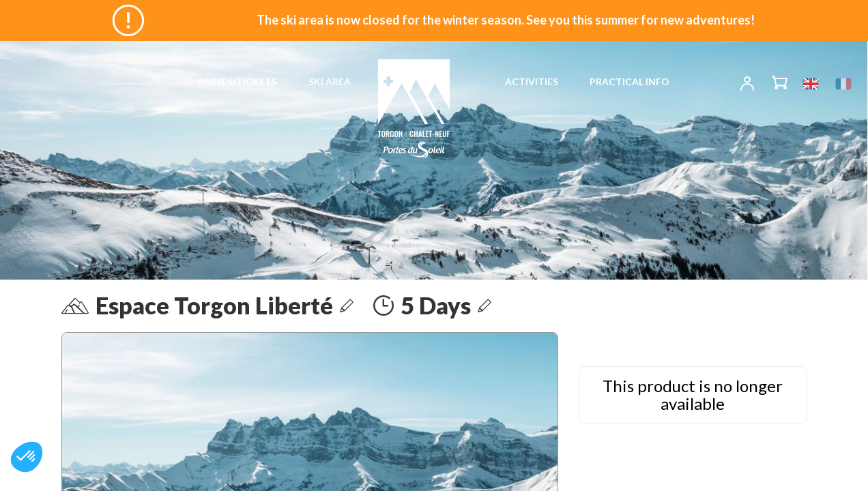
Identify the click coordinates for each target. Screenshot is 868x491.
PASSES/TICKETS (238, 81)
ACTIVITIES (532, 81)
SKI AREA (330, 81)
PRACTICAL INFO (630, 81)
